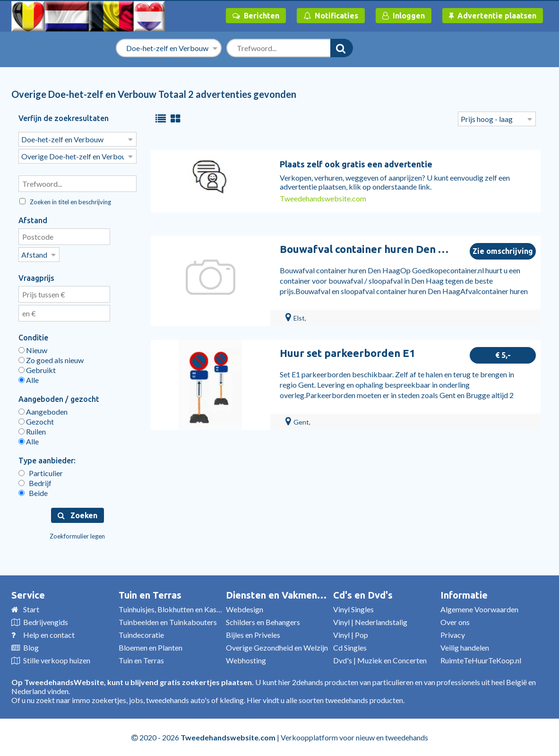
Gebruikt (37, 370)
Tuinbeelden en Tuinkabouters (168, 622)
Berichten (256, 16)
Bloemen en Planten (150, 647)
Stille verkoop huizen (57, 660)
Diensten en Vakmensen (279, 595)
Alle (29, 380)
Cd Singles (350, 647)
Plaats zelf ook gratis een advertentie (356, 164)
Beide (33, 493)
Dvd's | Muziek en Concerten (380, 660)
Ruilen (32, 431)
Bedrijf (35, 483)
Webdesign (245, 609)
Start (31, 609)
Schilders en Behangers (263, 622)
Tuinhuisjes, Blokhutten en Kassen (173, 609)
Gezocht (36, 421)
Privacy (453, 635)
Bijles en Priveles (253, 635)
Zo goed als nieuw (51, 360)
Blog (31, 647)
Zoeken (77, 515)
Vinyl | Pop (351, 635)
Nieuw (33, 350)
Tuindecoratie (141, 635)
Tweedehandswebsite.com (323, 198)
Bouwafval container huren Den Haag (371, 249)
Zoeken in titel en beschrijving (65, 202)
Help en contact (49, 635)
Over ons (455, 622)
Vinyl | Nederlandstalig (370, 622)
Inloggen (404, 16)
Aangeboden (43, 412)
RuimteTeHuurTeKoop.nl (481, 660)
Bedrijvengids (46, 622)
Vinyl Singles (353, 609)
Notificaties (331, 16)
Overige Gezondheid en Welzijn (277, 647)
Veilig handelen (465, 647)
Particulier (41, 473)
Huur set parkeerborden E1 (348, 353)
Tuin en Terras (150, 595)
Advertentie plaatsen (493, 16)
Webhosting (246, 660)
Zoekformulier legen (77, 536)
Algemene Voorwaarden (479, 609)
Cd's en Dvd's (363, 595)
